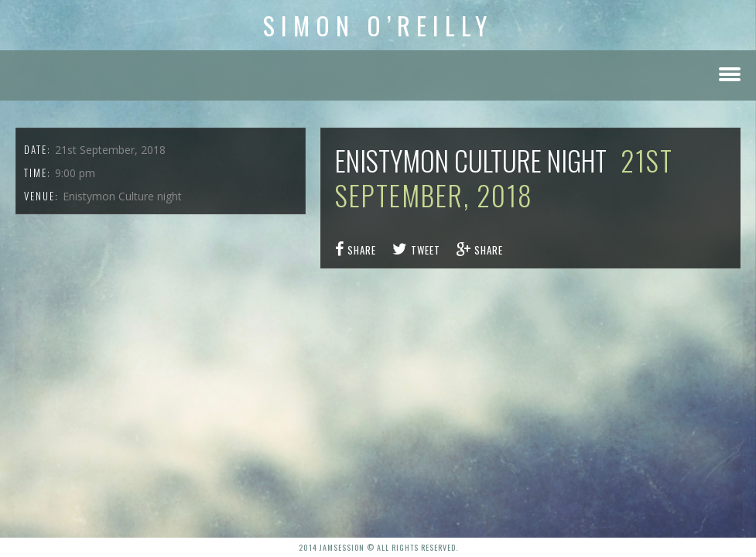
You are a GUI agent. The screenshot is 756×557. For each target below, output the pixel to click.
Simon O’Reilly (378, 25)
